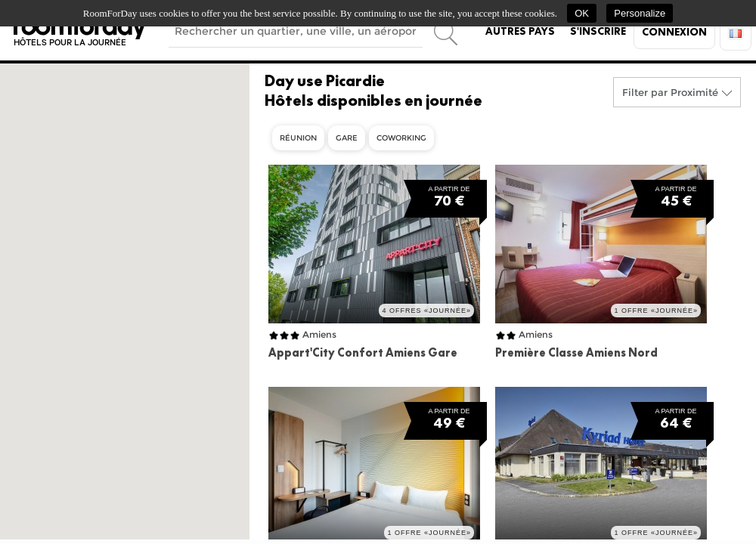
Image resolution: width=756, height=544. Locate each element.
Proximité (694, 92)
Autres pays (520, 31)
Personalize (640, 13)
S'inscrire (598, 31)
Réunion (298, 138)
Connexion (674, 32)
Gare (347, 138)
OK (582, 13)
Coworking (401, 138)
